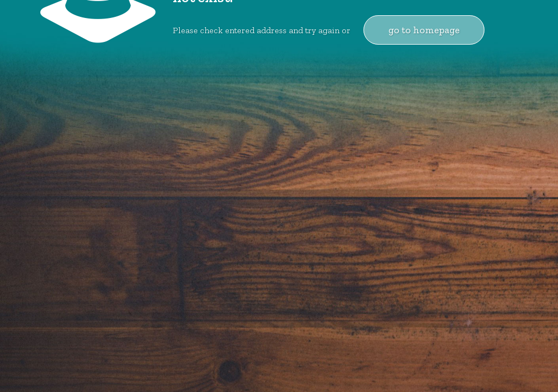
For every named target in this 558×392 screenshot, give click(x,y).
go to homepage (424, 30)
